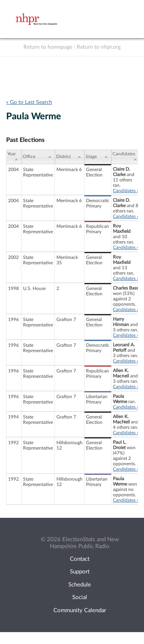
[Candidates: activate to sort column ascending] (126, 157)
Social (80, 597)
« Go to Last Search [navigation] (29, 102)
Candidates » (126, 191)
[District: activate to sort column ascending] (70, 157)
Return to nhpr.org (99, 47)
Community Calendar (80, 610)
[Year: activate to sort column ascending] (14, 157)
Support (80, 572)
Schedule (80, 585)
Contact (80, 559)
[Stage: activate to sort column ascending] (98, 157)
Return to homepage (48, 47)
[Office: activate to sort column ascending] (38, 157)
